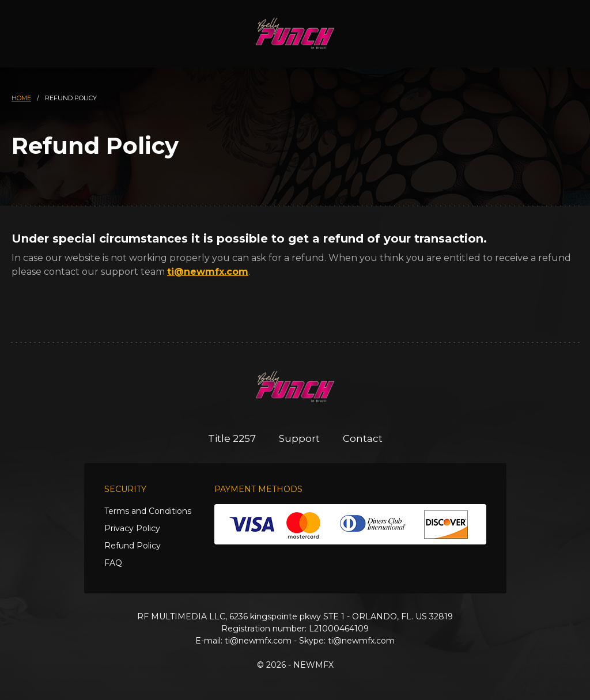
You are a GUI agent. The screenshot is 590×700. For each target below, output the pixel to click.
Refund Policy (133, 546)
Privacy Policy (132, 528)
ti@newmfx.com (208, 272)
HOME (21, 98)
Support (299, 438)
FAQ (113, 563)
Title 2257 (232, 438)
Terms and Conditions (148, 511)
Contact (363, 438)
